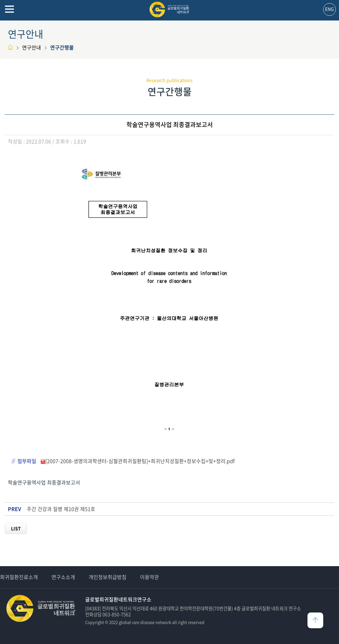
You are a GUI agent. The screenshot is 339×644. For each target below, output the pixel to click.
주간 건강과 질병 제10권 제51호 (61, 509)
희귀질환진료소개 (19, 577)
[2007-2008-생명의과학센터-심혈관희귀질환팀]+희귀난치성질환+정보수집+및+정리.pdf (140, 461)
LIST (16, 528)
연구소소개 (63, 577)
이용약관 (149, 577)
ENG (330, 9)
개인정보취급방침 (108, 577)
